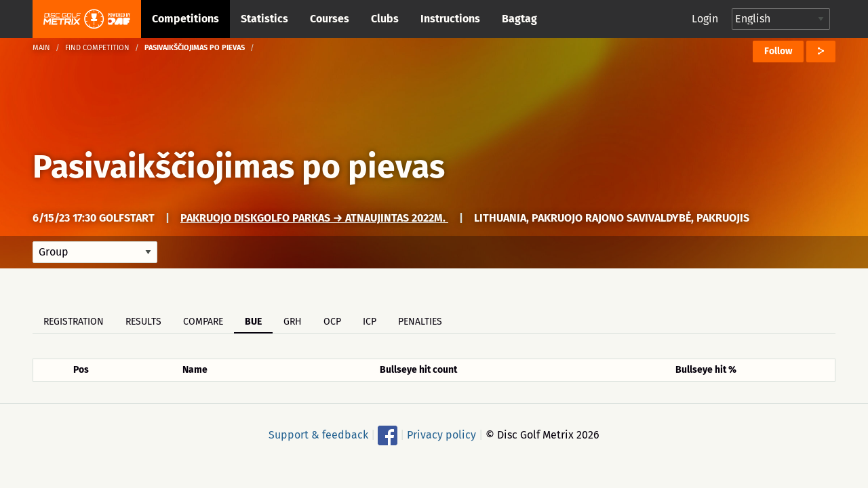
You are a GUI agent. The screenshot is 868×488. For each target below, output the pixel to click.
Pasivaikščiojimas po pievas (239, 167)
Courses (330, 19)
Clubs (385, 19)
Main (41, 48)
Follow (778, 51)
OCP (332, 322)
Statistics (264, 19)
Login (705, 19)
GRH (293, 322)
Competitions (185, 19)
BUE (253, 322)
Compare (203, 322)
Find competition (97, 48)
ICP (370, 322)
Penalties (420, 322)
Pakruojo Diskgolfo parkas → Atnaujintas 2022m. (314, 218)
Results (143, 322)
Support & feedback (318, 435)
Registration (74, 322)
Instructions (450, 19)
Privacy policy (441, 435)
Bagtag (519, 19)
